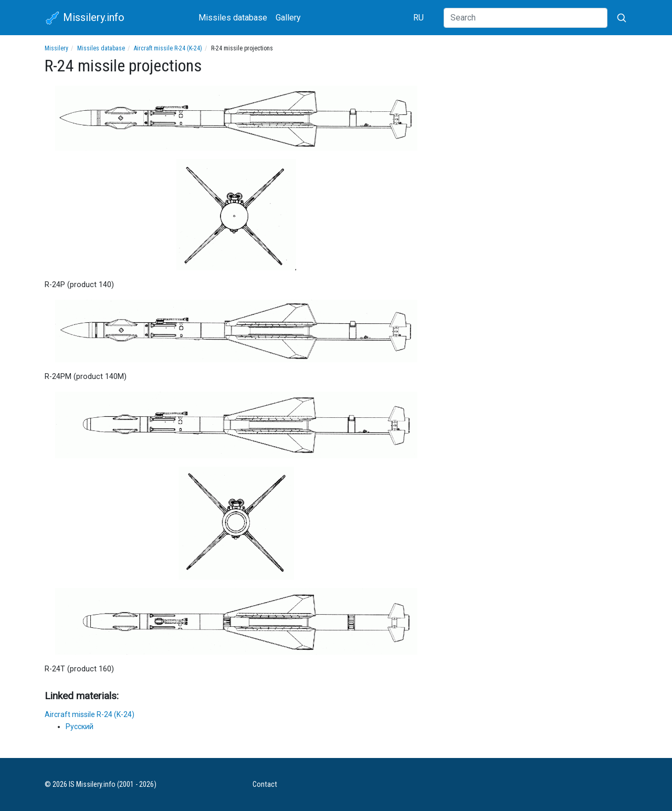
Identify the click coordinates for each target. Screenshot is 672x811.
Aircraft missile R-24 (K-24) (168, 48)
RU (418, 18)
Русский (80, 726)
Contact (265, 784)
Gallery (288, 18)
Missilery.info (85, 18)
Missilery (56, 48)
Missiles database (233, 18)
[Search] (526, 18)
